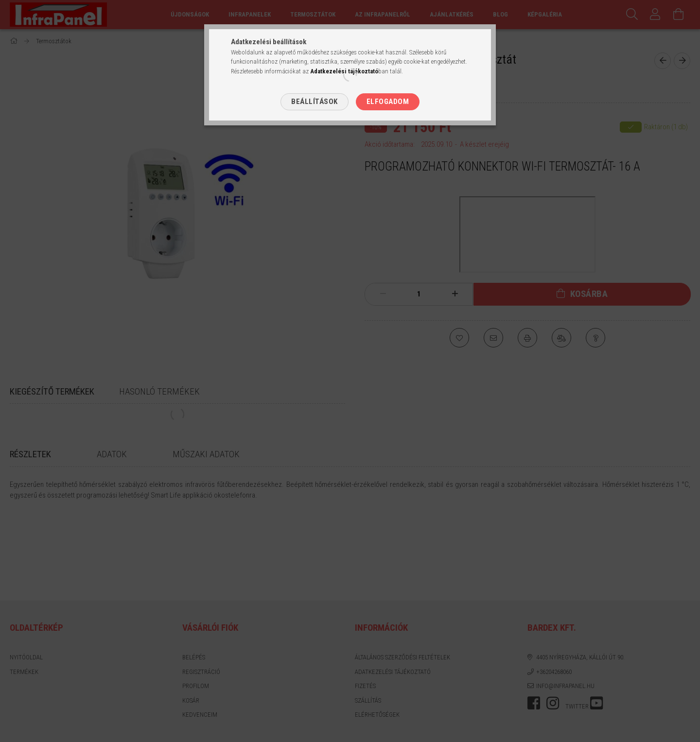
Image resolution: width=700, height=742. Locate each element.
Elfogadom (388, 102)
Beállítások (315, 102)
